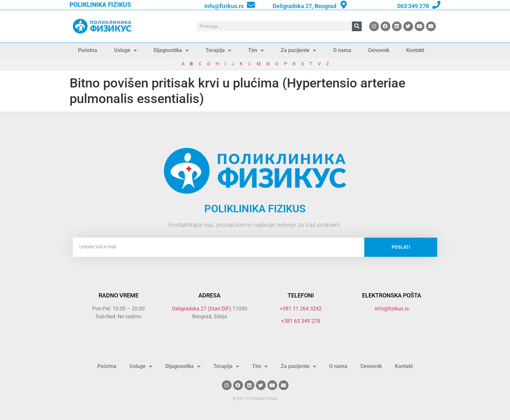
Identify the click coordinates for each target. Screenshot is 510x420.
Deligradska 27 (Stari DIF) (202, 309)
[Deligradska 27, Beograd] (344, 5)
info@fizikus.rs (224, 6)
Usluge (126, 50)
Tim (256, 50)
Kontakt (415, 50)
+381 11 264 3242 (301, 309)
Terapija (218, 50)
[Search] (357, 26)
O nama (342, 50)
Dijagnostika (171, 50)
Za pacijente (298, 50)
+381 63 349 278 (301, 321)
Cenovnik (379, 50)
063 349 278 (413, 6)
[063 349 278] (436, 5)
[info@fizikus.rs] (251, 5)
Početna (88, 50)
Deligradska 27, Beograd (304, 6)
